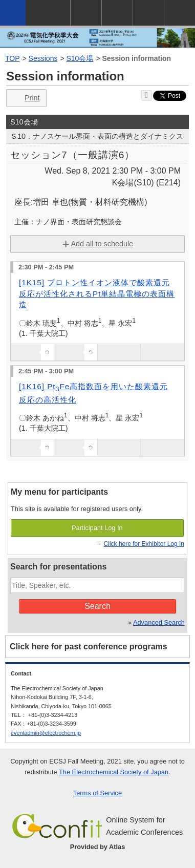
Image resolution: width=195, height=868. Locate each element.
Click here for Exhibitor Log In (144, 544)
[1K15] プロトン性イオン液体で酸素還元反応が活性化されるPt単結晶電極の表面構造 (97, 293)
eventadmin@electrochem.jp (46, 733)
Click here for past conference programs (89, 647)
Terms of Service (97, 793)
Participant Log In (97, 528)
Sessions (43, 58)
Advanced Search (159, 622)
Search (97, 606)
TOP (13, 58)
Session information (137, 58)
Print (25, 98)
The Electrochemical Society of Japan (114, 772)
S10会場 (80, 58)
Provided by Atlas (98, 847)
